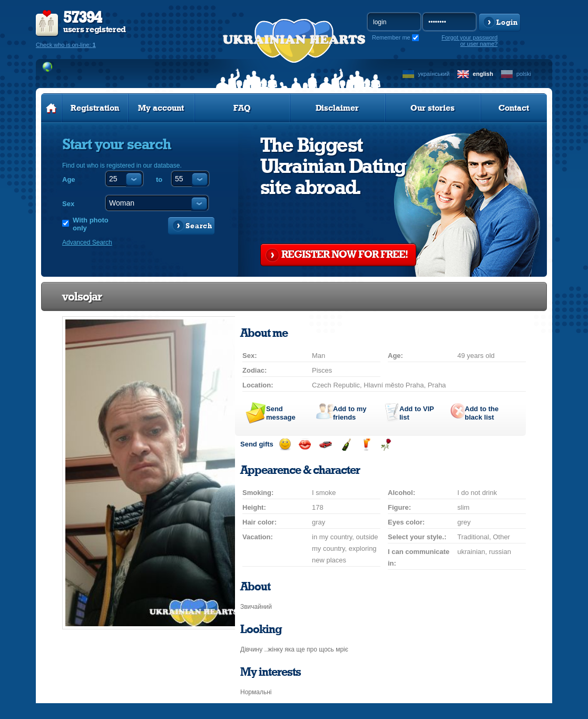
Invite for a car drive (325, 445)
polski (524, 74)
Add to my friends (350, 413)
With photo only (91, 224)
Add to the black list (482, 413)
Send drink (366, 445)
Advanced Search (87, 242)
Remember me (391, 37)
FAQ (242, 108)
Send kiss (305, 445)
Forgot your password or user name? (469, 41)
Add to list (416, 413)
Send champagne (346, 445)
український (434, 74)
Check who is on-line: (66, 45)
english (483, 74)
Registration (95, 108)
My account (161, 108)
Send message (281, 413)
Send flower (386, 445)
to (159, 179)
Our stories (433, 108)
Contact (514, 108)
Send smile (285, 445)
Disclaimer (337, 108)
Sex (68, 204)
